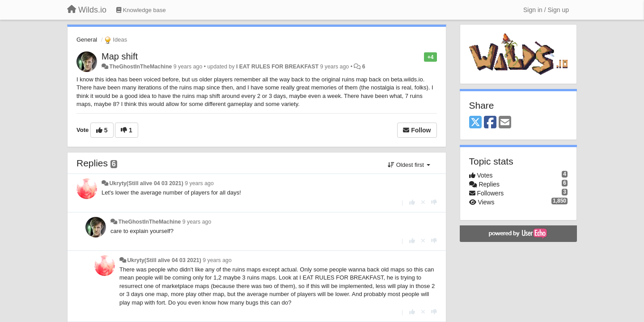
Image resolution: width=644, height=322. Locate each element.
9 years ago (199, 183)
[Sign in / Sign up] (546, 10)
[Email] (505, 123)
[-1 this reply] (434, 202)
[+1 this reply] (412, 202)
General (87, 40)
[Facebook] (490, 123)
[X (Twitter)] (475, 123)
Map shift (120, 56)
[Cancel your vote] (423, 202)
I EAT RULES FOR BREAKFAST (277, 67)
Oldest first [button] (409, 165)
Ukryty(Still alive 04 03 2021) (146, 183)
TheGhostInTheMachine (140, 67)
